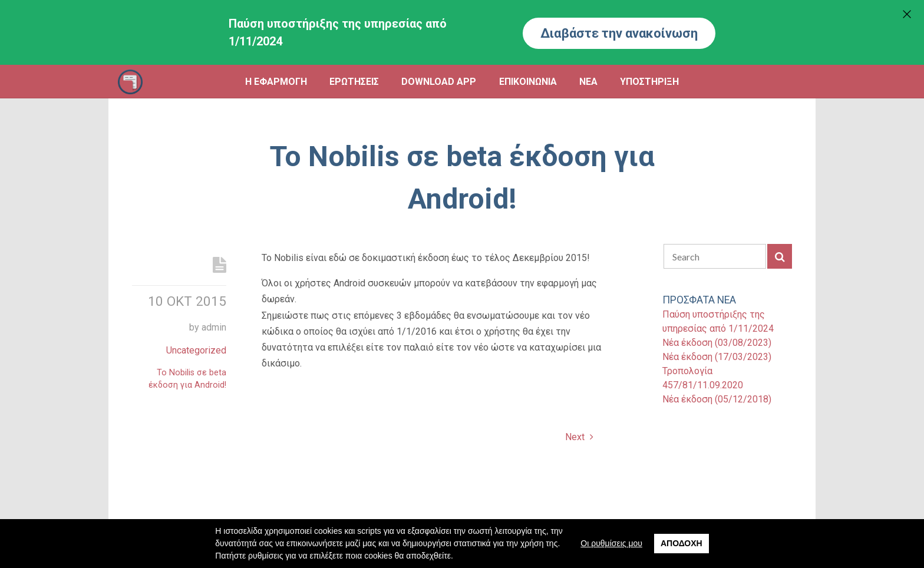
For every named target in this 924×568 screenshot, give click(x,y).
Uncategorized (196, 350)
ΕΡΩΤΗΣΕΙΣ (354, 82)
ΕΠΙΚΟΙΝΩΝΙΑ (528, 82)
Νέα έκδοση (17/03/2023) (717, 357)
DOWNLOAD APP (439, 82)
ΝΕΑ (588, 82)
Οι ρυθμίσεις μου (611, 543)
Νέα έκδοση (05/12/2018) (717, 399)
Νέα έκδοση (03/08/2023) (717, 343)
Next (579, 437)
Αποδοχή (682, 543)
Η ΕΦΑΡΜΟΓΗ (276, 82)
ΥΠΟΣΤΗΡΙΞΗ (649, 82)
